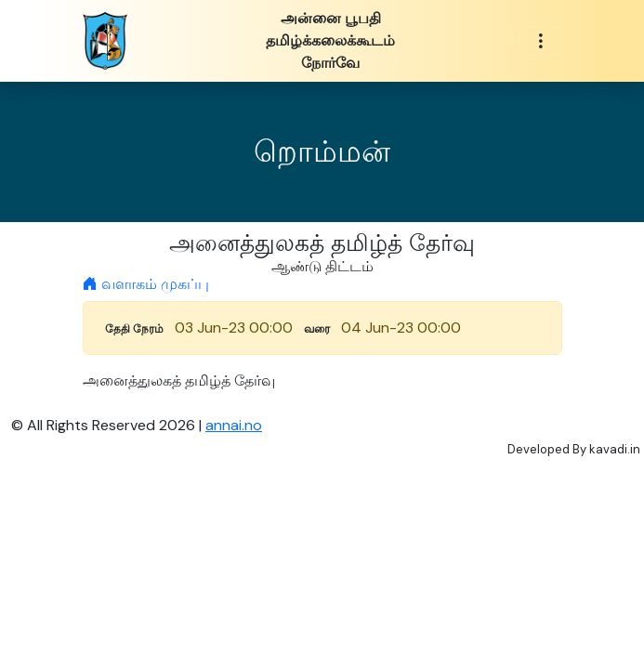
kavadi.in (615, 449)
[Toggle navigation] (541, 41)
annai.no (234, 425)
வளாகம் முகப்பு (146, 284)
